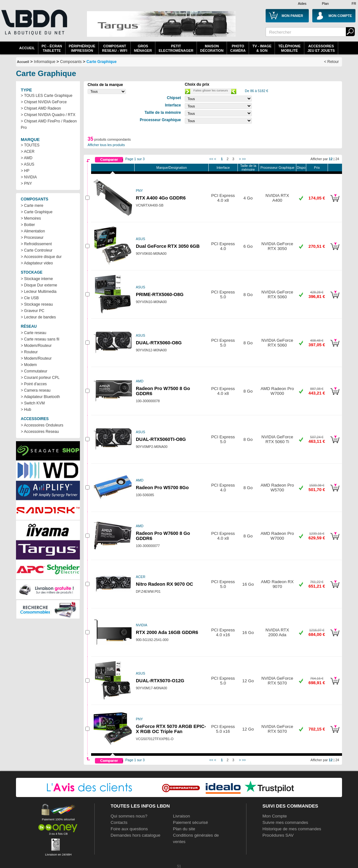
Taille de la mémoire (248, 168)
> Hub (26, 410)
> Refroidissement (36, 244)
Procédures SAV (278, 835)
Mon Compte (275, 816)
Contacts (119, 822)
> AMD (27, 158)
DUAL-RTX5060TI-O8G (161, 439)
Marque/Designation (171, 168)
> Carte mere (32, 206)
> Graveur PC (33, 311)
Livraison (181, 816)
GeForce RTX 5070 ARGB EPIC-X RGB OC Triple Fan (171, 729)
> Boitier (28, 225)
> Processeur (32, 238)
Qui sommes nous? (129, 816)
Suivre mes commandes (285, 822)
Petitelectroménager (176, 48)
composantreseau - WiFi (115, 48)
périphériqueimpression (82, 48)
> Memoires (31, 218)
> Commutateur (34, 371)
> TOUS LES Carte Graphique (47, 96)
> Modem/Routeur (36, 346)
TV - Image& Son (262, 48)
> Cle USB (30, 298)
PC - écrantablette (52, 48)
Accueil (27, 48)
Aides (302, 4)
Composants (71, 62)
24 (337, 159)
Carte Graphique (102, 62)
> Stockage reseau (37, 304)
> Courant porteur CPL (40, 378)
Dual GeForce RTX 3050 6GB (168, 246)
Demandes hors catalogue (136, 835)
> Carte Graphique (37, 212)
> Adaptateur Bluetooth (40, 397)
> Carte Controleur (37, 250)
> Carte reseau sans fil (40, 339)
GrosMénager (143, 48)
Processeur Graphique (278, 168)
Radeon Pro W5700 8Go (162, 488)
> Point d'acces (34, 384)
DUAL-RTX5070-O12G (160, 681)
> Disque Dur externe (39, 285)
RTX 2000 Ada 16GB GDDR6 (167, 632)
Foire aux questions (129, 829)
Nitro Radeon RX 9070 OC (164, 584)
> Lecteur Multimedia (39, 292)
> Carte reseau (34, 333)
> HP (25, 171)
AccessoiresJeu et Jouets (321, 48)
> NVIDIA (29, 177)
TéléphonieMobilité (289, 48)
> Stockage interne (37, 279)
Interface (223, 168)
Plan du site (184, 829)
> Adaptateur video (37, 263)
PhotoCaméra (238, 48)
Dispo (301, 168)
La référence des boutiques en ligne (34, 26)
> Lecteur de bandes (38, 317)
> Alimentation (33, 231)
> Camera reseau (36, 390)
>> (244, 159)
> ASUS (27, 164)
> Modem (29, 365)
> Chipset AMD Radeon (41, 108)
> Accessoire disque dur (41, 257)
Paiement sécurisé (191, 822)
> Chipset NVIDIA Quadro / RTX (48, 115)
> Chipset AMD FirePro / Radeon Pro (49, 124)
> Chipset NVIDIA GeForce (44, 102)
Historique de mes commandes (292, 829)
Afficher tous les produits (106, 145)
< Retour (331, 62)
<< (211, 159)
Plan (325, 4)
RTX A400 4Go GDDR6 (161, 198)
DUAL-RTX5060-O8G (159, 343)
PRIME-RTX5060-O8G (160, 294)
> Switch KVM (33, 403)
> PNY (26, 184)
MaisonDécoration (212, 48)
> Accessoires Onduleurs (42, 425)
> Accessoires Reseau (40, 432)
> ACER (28, 152)
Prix (317, 168)
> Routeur (29, 352)
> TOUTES (30, 145)
